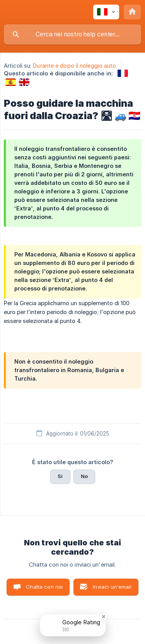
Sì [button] (60, 476)
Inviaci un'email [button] (112, 587)
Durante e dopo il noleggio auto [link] (74, 66)
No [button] (84, 476)
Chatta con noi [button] (44, 587)
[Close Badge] (104, 617)
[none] (106, 12)
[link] (123, 73)
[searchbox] (72, 34)
